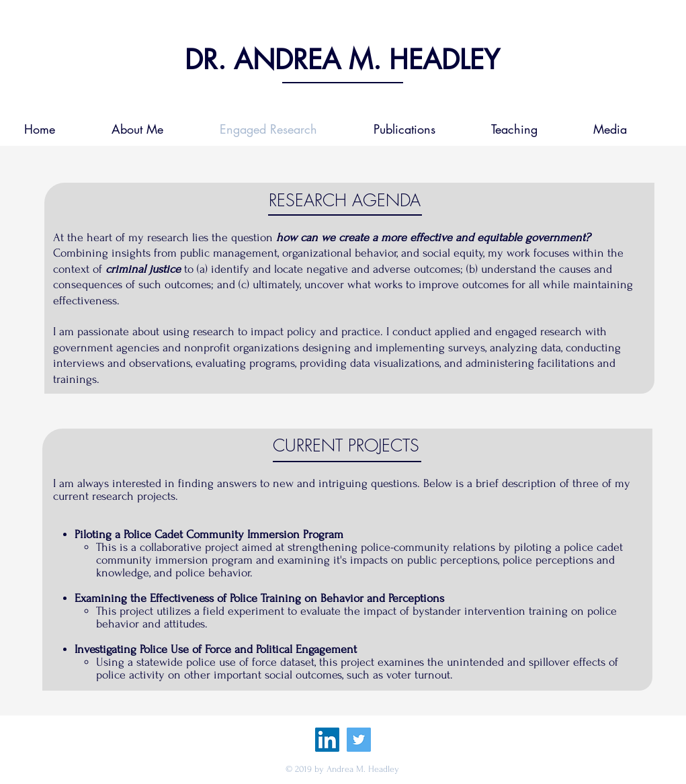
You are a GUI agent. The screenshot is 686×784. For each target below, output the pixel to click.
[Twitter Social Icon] (359, 740)
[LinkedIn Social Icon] (327, 740)
